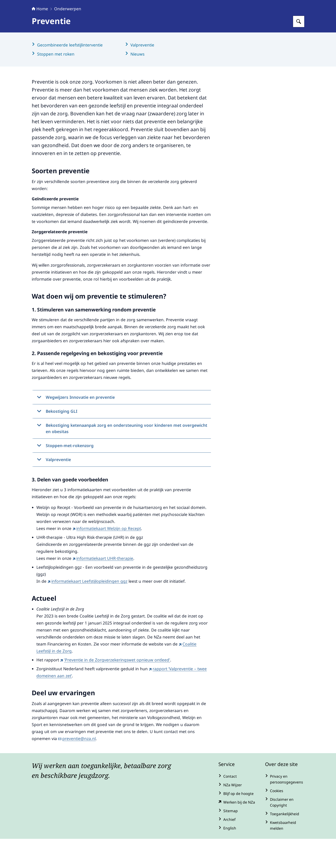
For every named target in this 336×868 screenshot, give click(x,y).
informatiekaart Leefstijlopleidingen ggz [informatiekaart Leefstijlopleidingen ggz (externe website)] (87, 610)
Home (40, 38)
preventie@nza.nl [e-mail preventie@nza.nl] (77, 768)
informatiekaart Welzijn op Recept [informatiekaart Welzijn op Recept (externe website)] (107, 557)
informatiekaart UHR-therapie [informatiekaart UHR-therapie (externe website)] (103, 587)
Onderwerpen (68, 38)
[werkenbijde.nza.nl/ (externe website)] (238, 831)
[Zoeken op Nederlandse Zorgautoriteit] (299, 51)
